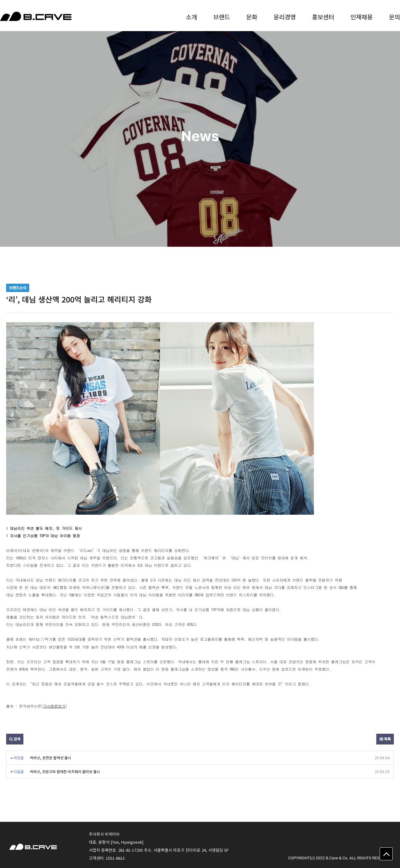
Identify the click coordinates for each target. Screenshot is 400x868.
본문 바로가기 (0, 0)
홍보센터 (323, 17)
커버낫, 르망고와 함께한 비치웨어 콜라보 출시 (65, 772)
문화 (252, 17)
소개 (191, 17)
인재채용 (362, 17)
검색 (15, 739)
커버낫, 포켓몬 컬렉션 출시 (50, 758)
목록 (385, 739)
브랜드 (222, 17)
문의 (394, 17)
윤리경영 (285, 17)
